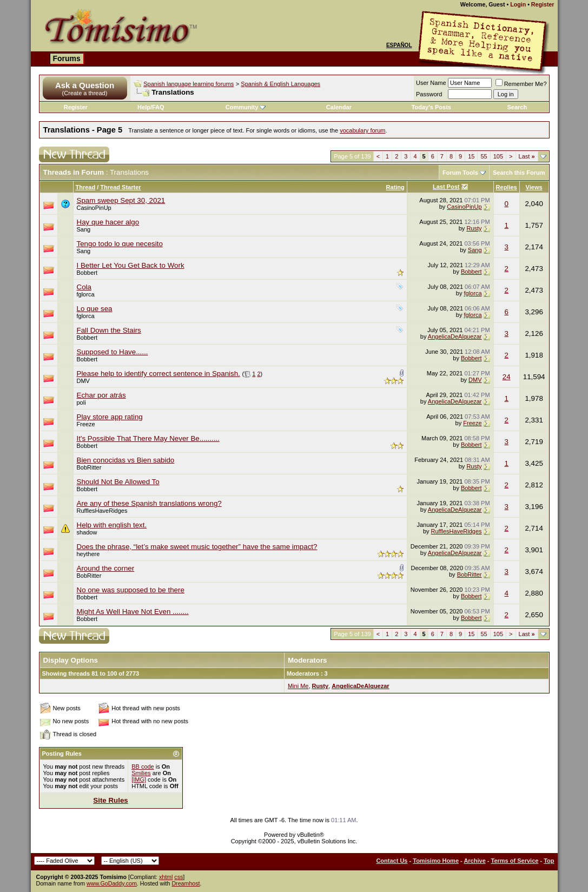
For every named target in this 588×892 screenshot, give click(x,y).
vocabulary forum (362, 130)
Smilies (141, 773)
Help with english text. (112, 525)
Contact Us (392, 861)
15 (471, 156)
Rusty (474, 228)
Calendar (339, 107)
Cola (84, 287)
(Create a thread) (85, 93)
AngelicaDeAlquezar (455, 336)
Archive (474, 861)
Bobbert (87, 273)
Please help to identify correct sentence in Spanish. (158, 374)
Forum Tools (460, 173)
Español (399, 45)
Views (534, 187)
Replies (507, 187)
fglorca (86, 294)
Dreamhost (186, 883)
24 (507, 377)
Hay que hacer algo (108, 222)
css (179, 877)
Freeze (86, 424)
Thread (86, 187)
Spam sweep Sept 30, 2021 (121, 200)
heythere (88, 554)
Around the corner (106, 568)
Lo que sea (95, 309)
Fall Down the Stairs (109, 330)
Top (549, 861)
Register (543, 4)
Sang (84, 229)
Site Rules (110, 800)
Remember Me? (521, 84)
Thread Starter (120, 187)
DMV (83, 381)
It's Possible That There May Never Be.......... (148, 438)
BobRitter (89, 467)
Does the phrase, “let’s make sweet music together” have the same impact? (197, 547)
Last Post (446, 187)
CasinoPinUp (464, 207)
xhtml (166, 877)
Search (517, 107)
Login (518, 4)
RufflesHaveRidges (102, 511)
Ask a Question (85, 85)
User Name (431, 83)
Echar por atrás (101, 395)
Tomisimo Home (436, 861)
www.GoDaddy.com (112, 883)
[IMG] (139, 779)
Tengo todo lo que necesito (120, 244)
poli (81, 402)
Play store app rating (110, 417)
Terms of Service (515, 861)
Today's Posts (431, 107)
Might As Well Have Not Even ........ (133, 612)
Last (527, 156)
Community (246, 107)
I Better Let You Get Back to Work (131, 265)
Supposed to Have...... (113, 352)
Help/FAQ (151, 107)
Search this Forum (519, 173)
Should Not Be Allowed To (118, 482)
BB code (143, 767)
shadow (87, 532)
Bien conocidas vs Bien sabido (126, 460)
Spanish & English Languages (280, 84)
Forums (67, 58)
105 (498, 156)
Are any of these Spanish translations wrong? (149, 503)
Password (429, 94)
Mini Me (298, 686)
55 (484, 156)
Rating (395, 187)
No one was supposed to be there (131, 590)
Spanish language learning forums (189, 84)
